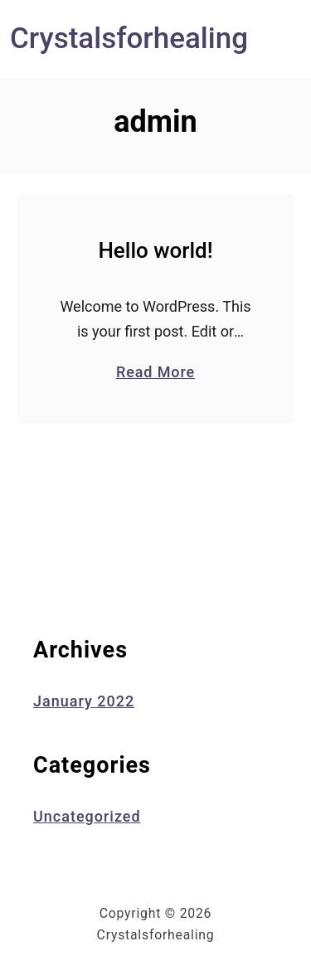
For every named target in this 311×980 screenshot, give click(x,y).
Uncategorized (87, 816)
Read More (155, 371)
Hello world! (155, 250)
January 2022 (84, 701)
